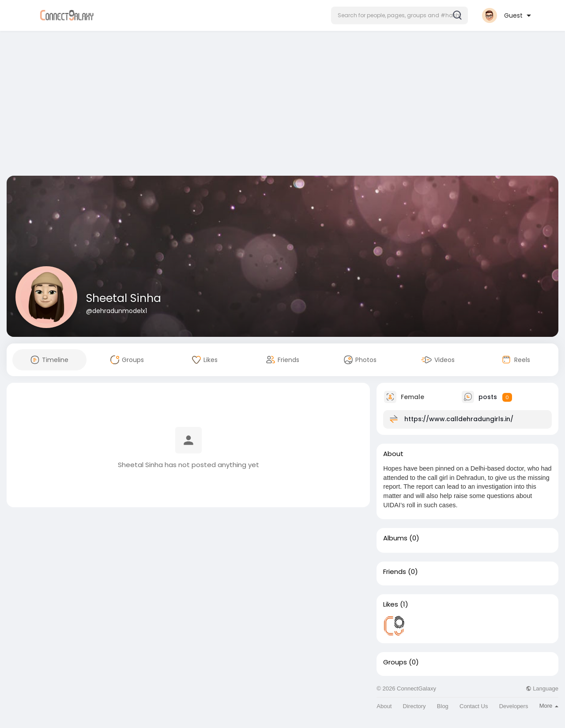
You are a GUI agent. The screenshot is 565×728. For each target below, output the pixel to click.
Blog (443, 706)
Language (542, 688)
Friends (395, 572)
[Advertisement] (282, 105)
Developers (514, 706)
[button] (399, 15)
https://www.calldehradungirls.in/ (459, 419)
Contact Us (474, 706)
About (384, 706)
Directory (414, 706)
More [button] (549, 706)
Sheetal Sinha (124, 298)
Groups (395, 662)
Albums (395, 538)
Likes (391, 604)
